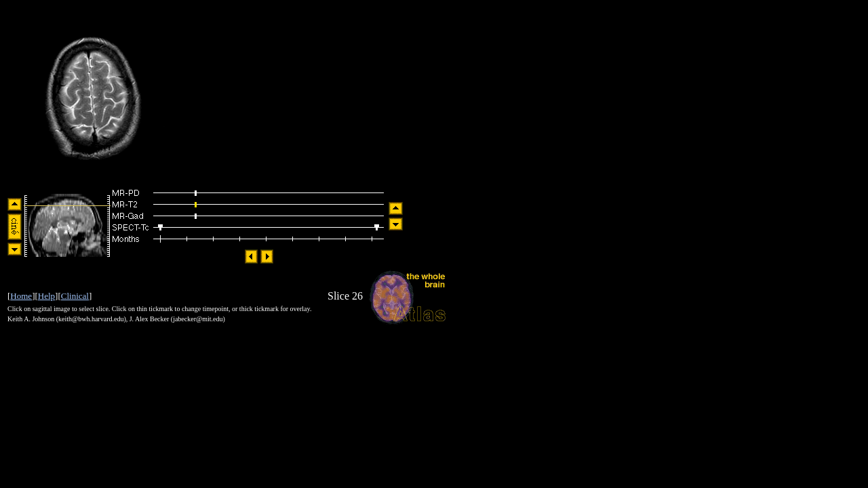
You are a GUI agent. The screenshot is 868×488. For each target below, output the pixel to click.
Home (21, 296)
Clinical (75, 296)
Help (46, 296)
